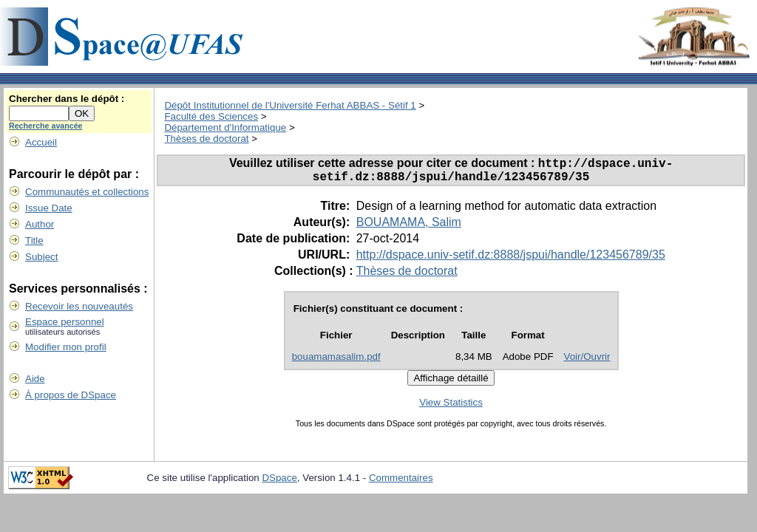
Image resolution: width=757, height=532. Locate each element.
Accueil (41, 142)
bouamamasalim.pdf (336, 362)
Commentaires (401, 483)
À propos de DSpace (71, 395)
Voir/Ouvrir (587, 362)
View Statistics (451, 407)
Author (40, 224)
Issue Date (49, 208)
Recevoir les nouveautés (79, 306)
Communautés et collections (87, 192)
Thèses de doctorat (206, 139)
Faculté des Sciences (211, 116)
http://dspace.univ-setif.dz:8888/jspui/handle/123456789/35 (511, 260)
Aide (35, 379)
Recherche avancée (46, 126)
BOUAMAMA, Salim (409, 227)
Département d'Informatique (225, 127)
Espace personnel (65, 322)
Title (34, 241)
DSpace (279, 483)
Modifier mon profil (66, 347)
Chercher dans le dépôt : (67, 99)
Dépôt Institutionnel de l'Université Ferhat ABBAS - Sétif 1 (290, 105)
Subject (41, 257)
